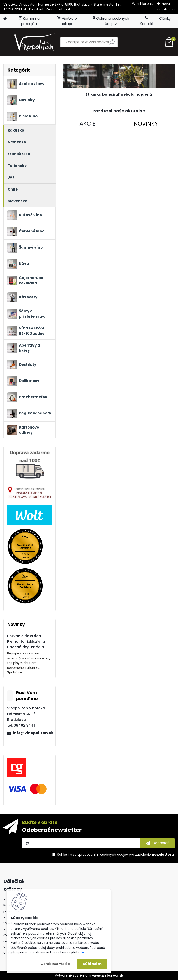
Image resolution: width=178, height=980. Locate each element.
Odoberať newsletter (52, 830)
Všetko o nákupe (67, 21)
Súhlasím (92, 964)
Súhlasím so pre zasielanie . (116, 855)
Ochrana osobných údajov (111, 21)
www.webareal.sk (108, 975)
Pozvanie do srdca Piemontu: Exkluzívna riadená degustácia (26, 641)
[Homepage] (5, 19)
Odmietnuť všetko (55, 964)
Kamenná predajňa (29, 21)
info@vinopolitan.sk (55, 9)
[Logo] (35, 42)
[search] (112, 44)
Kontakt (147, 21)
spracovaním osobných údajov (103, 855)
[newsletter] (157, 843)
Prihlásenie (145, 4)
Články (165, 18)
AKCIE (87, 124)
